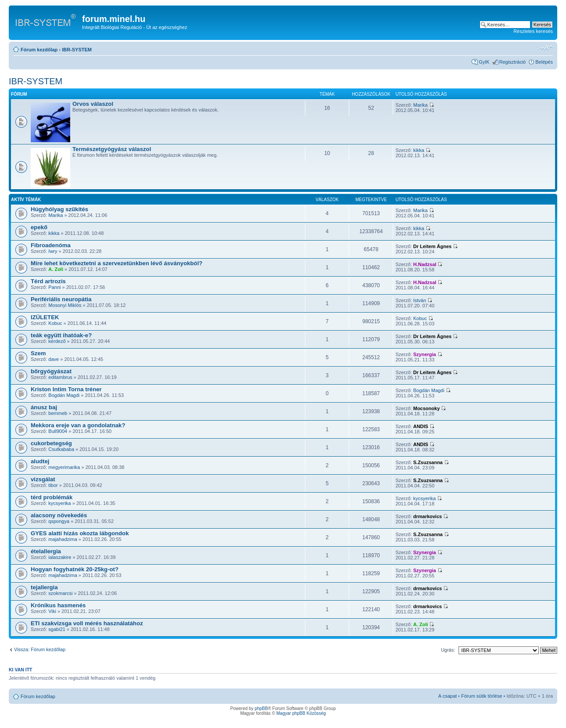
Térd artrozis (48, 281)
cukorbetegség (51, 443)
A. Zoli (56, 269)
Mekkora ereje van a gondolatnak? (78, 425)
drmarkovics (428, 516)
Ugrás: (448, 650)
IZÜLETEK (45, 317)
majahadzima (63, 539)
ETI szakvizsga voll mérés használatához (87, 623)
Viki (52, 611)
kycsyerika (59, 503)
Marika (421, 105)
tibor (53, 485)
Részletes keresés (533, 31)
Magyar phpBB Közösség (301, 713)
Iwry (53, 251)
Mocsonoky (427, 408)
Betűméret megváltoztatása (546, 48)
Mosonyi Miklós (65, 305)
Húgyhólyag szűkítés (59, 209)
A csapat (448, 696)
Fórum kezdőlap (39, 50)
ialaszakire (60, 557)
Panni (54, 287)
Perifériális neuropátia (61, 299)
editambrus (60, 377)
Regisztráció (513, 62)
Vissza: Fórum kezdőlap (40, 649)
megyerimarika (64, 467)
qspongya (59, 521)
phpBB (261, 708)
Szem (38, 353)
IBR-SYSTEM (77, 50)
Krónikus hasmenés (58, 605)
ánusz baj (44, 407)
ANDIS (421, 426)
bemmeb (58, 413)
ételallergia (46, 551)
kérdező (57, 341)
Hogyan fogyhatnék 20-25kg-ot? (75, 569)
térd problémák (52, 497)
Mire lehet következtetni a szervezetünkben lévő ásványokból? (116, 263)
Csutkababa (61, 449)
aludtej (40, 461)
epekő (39, 227)
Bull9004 (58, 431)
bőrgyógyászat (51, 371)
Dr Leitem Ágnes (432, 246)
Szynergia (425, 354)
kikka (419, 150)
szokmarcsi (60, 593)
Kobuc (55, 323)
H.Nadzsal (425, 264)
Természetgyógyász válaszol (112, 149)
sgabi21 (57, 629)
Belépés (544, 62)
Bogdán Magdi (64, 395)
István (420, 300)
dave (54, 359)
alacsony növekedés (59, 515)
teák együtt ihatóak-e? (61, 335)
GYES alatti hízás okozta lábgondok (80, 533)
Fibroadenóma (51, 245)
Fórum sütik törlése (482, 696)
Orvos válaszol (93, 104)
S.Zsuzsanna (428, 462)
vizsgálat (43, 479)
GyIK (484, 62)
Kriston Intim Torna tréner (66, 389)
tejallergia (44, 587)
